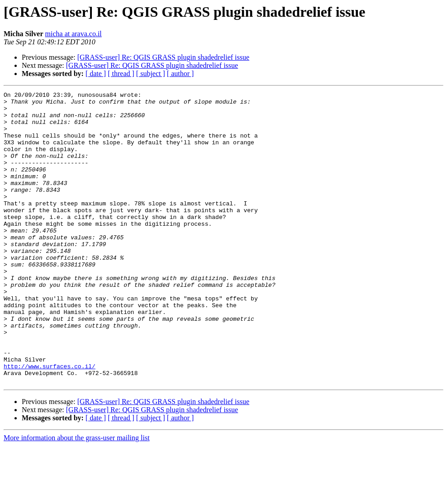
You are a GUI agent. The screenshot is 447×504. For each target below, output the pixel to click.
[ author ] (181, 74)
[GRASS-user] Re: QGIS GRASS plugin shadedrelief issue (163, 57)
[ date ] (96, 74)
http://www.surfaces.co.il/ (50, 422)
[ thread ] (121, 74)
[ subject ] (151, 74)
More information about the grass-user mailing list (77, 496)
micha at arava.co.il (74, 34)
